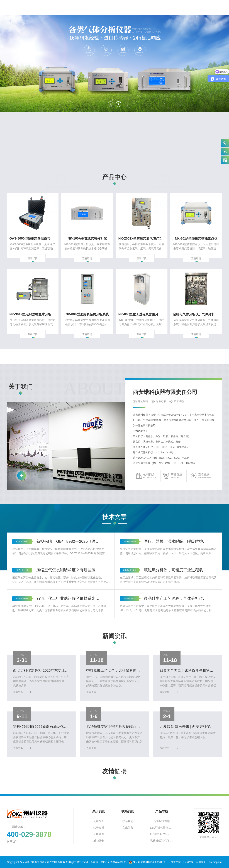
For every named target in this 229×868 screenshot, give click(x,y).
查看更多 (30, 685)
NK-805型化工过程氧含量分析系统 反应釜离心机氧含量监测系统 (142, 308)
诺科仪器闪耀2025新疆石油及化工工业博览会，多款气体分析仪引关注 (41, 730)
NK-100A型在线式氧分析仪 (87, 232)
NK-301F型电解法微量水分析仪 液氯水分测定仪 (33, 308)
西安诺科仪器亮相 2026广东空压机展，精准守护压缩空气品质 (41, 674)
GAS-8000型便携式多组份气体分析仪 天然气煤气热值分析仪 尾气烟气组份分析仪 (33, 232)
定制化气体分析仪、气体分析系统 (196, 308)
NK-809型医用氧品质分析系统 (87, 308)
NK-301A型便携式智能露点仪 (196, 232)
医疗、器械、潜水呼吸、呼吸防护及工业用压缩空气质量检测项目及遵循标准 (177, 602)
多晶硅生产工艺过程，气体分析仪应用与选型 (177, 659)
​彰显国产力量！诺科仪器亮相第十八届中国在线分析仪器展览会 (188, 674)
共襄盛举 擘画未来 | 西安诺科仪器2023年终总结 (188, 730)
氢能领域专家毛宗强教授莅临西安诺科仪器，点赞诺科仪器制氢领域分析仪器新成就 (114, 730)
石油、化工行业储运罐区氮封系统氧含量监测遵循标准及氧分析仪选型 (69, 659)
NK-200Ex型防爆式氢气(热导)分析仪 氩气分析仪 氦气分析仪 (142, 232)
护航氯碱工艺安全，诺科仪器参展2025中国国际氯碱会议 (114, 674)
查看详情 (33, 242)
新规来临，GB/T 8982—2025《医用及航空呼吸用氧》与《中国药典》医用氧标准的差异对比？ (69, 602)
